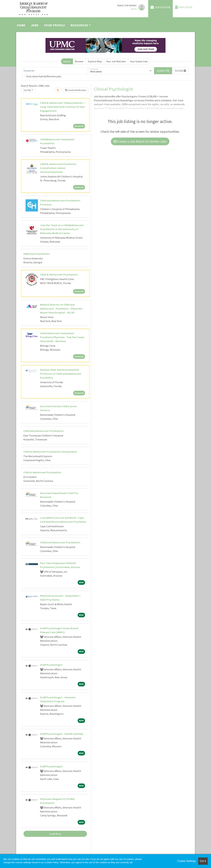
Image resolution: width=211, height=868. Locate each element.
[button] (181, 71)
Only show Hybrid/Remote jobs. (44, 76)
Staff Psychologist (51, 665)
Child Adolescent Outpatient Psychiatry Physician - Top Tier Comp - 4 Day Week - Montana (63, 337)
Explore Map (95, 61)
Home (21, 25)
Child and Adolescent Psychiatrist (44, 431)
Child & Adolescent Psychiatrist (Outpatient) (50, 452)
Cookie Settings (186, 861)
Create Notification (76, 90)
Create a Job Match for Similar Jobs (140, 141)
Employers (184, 7)
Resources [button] (79, 25)
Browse (79, 61)
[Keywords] (55, 71)
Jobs (35, 25)
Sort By (27, 90)
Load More (55, 834)
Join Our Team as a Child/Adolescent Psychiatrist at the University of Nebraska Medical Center (62, 229)
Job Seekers (160, 7)
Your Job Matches (116, 61)
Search (67, 61)
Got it (203, 861)
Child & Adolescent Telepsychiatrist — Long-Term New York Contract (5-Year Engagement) (63, 107)
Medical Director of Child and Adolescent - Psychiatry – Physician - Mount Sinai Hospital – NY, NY (62, 309)
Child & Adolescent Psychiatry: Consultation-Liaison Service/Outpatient (58, 168)
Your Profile (55, 25)
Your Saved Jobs (139, 61)
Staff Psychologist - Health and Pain (62, 734)
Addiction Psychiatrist (37, 254)
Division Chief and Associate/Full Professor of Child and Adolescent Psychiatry (61, 374)
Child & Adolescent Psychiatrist (59, 274)
